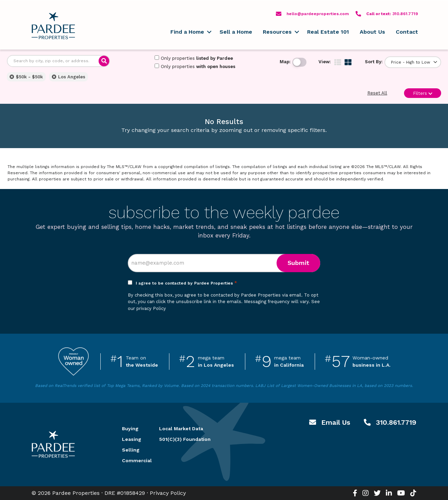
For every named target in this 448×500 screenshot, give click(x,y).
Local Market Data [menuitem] (181, 429)
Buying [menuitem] (130, 429)
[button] (209, 32)
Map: (285, 62)
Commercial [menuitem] (132, 460)
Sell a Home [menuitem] (236, 32)
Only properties (194, 58)
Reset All (377, 93)
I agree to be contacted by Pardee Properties (186, 283)
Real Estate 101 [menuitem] (328, 32)
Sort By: (374, 62)
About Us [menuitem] (372, 32)
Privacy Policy (168, 493)
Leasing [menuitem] (132, 439)
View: (325, 62)
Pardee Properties (53, 26)
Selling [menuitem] (131, 450)
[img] (338, 62)
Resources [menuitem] (277, 32)
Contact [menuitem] (407, 32)
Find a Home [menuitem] (187, 32)
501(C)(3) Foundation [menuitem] (185, 439)
